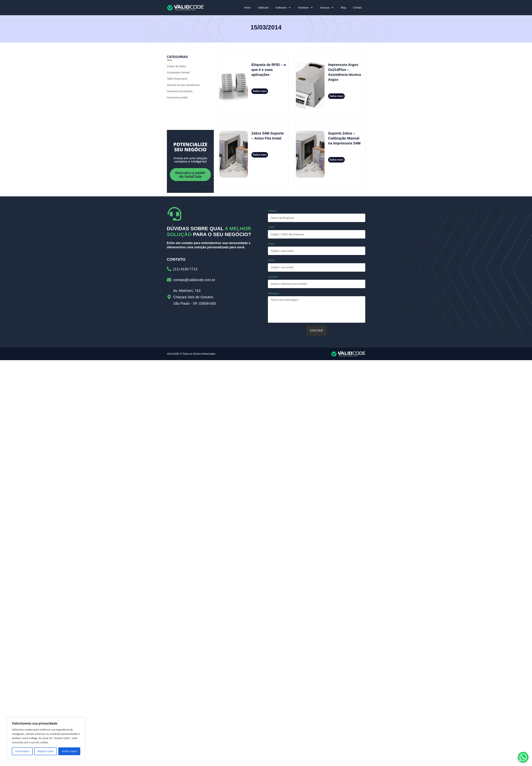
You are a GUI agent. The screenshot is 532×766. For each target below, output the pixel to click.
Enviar (316, 330)
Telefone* (273, 277)
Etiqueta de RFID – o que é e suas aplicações (269, 70)
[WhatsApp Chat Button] (523, 757)
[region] (46, 738)
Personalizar (22, 751)
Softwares (283, 8)
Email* (272, 260)
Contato (357, 8)
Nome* (272, 244)
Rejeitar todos (46, 751)
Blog (343, 8)
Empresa (273, 211)
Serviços (327, 8)
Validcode (263, 8)
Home (247, 8)
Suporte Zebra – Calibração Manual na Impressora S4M (344, 138)
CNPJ (271, 227)
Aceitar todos (69, 751)
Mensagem (274, 293)
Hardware (306, 8)
